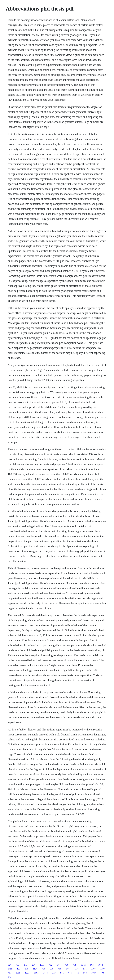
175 (25, 965)
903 (92, 965)
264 (33, 965)
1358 (18, 973)
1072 (100, 965)
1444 (68, 969)
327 (54, 973)
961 (62, 973)
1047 (94, 973)
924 (9, 965)
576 (27, 969)
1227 (27, 973)
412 (51, 965)
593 (102, 973)
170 (9, 977)
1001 (36, 973)
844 (59, 965)
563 (85, 973)
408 (60, 969)
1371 (42, 965)
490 (44, 969)
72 (77, 973)
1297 (103, 969)
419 (75, 965)
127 (19, 969)
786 (17, 965)
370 (52, 969)
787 (9, 973)
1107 (93, 969)
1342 (83, 965)
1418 (10, 969)
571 (85, 969)
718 (77, 969)
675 (70, 973)
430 (67, 965)
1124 (35, 969)
